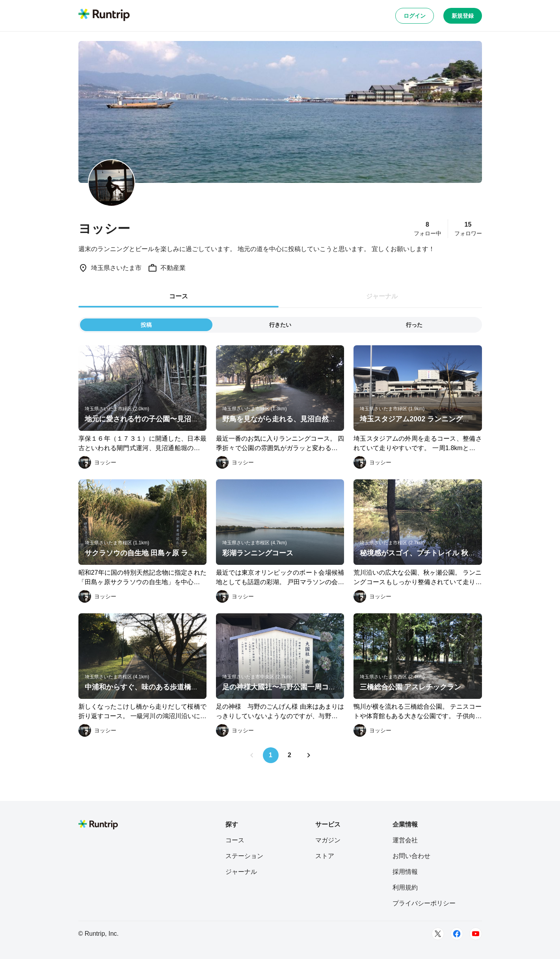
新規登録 (463, 16)
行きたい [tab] (280, 325)
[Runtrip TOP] (104, 15)
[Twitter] (438, 934)
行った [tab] (414, 325)
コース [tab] (179, 296)
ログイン (415, 16)
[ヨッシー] (97, 462)
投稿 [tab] (146, 325)
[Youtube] (476, 934)
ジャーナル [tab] (382, 296)
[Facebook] (457, 934)
